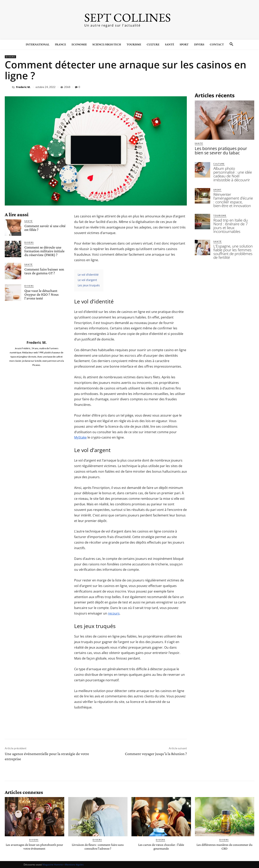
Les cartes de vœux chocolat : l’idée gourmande (161, 846)
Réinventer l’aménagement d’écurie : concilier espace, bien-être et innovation (232, 191)
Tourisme (220, 203)
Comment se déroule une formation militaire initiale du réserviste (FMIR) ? (44, 251)
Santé (29, 221)
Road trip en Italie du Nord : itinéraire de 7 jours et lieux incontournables (233, 211)
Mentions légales (74, 864)
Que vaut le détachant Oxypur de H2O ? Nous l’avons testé (41, 294)
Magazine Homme (53, 864)
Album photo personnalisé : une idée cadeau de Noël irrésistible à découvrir (233, 170)
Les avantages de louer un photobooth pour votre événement (34, 846)
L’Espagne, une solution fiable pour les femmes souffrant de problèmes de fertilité (232, 233)
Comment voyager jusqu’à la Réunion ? (156, 754)
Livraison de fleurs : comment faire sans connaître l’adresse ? (98, 846)
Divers (10, 57)
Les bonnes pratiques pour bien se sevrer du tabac (223, 150)
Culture (219, 163)
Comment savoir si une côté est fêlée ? (45, 228)
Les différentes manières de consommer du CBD (224, 846)
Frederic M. (23, 87)
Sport (217, 183)
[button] (231, 44)
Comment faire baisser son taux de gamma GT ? (44, 271)
